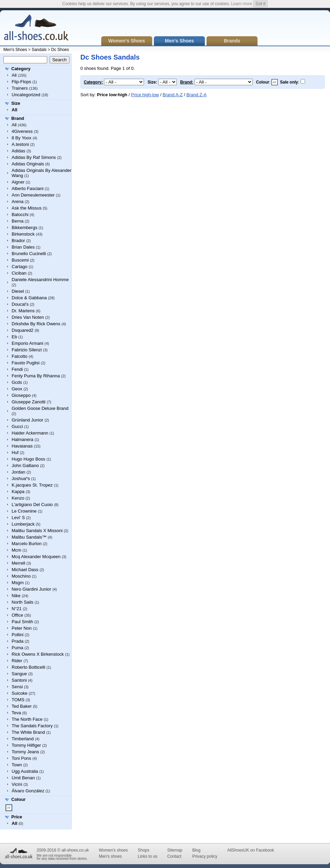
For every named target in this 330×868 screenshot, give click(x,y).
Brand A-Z (173, 95)
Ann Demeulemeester (33, 195)
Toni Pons (21, 758)
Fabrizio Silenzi (27, 350)
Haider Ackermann (30, 433)
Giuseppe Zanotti (29, 402)
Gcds (17, 382)
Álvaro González (28, 791)
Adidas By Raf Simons (34, 157)
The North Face (27, 719)
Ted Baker (22, 706)
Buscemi (20, 260)
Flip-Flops (21, 82)
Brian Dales (23, 247)
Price (17, 817)
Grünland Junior (28, 420)
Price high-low (145, 95)
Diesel (18, 291)
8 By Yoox (22, 138)
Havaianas (22, 446)
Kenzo (18, 498)
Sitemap (175, 850)
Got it (260, 4)
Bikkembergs (24, 228)
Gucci (17, 426)
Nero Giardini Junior (31, 589)
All (14, 75)
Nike (16, 596)
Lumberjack (23, 524)
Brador (18, 241)
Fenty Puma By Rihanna (36, 376)
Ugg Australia (25, 771)
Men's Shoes (15, 50)
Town (17, 765)
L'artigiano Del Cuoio (32, 505)
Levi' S (18, 518)
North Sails (23, 602)
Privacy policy (205, 856)
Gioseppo (21, 395)
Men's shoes (110, 856)
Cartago (19, 267)
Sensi (17, 687)
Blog (196, 850)
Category (21, 69)
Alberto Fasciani (28, 188)
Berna (18, 221)
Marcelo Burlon (27, 544)
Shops (144, 850)
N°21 (17, 609)
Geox (17, 389)
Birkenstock (23, 234)
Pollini (18, 635)
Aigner (18, 182)
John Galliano (25, 466)
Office (17, 615)
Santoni (19, 680)
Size (16, 103)
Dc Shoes (60, 50)
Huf (15, 452)
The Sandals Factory (32, 726)
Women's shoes (113, 850)
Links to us (148, 856)
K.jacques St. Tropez (32, 485)
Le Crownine (24, 511)
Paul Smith (22, 622)
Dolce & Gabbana (29, 298)
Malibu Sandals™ (29, 537)
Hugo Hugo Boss (28, 459)
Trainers (20, 88)
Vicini (17, 784)
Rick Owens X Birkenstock (38, 654)
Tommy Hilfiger (26, 745)
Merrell (18, 563)
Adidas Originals (28, 164)
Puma (17, 648)
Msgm (18, 583)
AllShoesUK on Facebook (250, 850)
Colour (18, 799)
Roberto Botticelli (28, 667)
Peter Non (22, 628)
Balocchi (20, 215)
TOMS (18, 700)
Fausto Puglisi (26, 363)
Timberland (23, 739)
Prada (18, 641)
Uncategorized (26, 95)
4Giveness (22, 131)
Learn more (242, 4)
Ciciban (19, 273)
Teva (16, 713)
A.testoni (20, 144)
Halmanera (23, 439)
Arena (18, 202)
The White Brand (28, 732)
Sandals (39, 50)
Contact (174, 856)
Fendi (17, 369)
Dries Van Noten (28, 317)
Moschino (21, 576)
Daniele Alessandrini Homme (40, 280)
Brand (18, 118)
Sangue (19, 674)
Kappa (18, 492)
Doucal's (20, 304)
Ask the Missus (27, 208)
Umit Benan (23, 778)
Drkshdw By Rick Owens (36, 324)
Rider (17, 661)
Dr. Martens (23, 311)
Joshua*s (21, 479)
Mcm (16, 550)
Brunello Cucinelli (29, 254)
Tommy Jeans (25, 752)
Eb (14, 337)
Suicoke (19, 693)
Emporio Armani (27, 343)
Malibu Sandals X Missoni (37, 531)
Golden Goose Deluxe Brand (40, 408)
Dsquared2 (23, 330)
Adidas (18, 151)
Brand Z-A (196, 95)
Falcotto (19, 356)
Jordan (18, 472)
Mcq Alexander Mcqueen (36, 557)
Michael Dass (25, 570)
